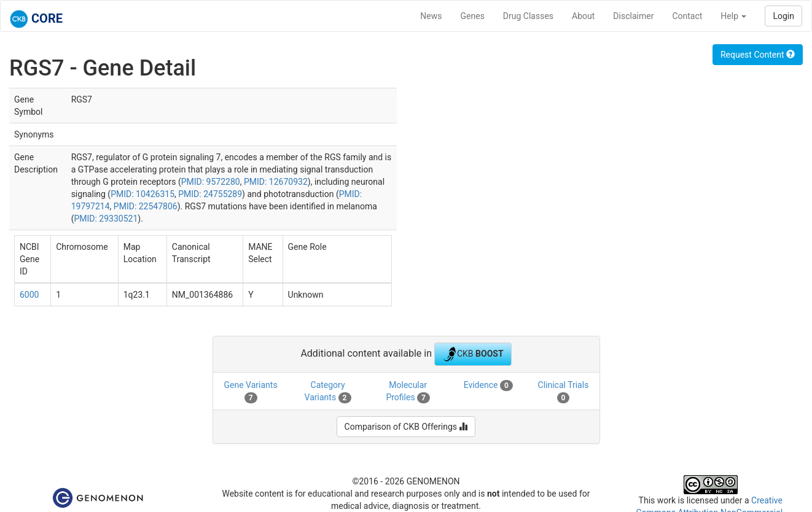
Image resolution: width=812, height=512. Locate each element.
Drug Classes (528, 16)
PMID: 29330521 (106, 219)
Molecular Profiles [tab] (408, 392)
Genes (473, 16)
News (431, 16)
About (583, 16)
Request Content (758, 55)
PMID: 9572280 (211, 182)
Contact (687, 16)
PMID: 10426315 (142, 194)
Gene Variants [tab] (251, 392)
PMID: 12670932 (276, 182)
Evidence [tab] (488, 386)
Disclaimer (633, 16)
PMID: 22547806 (146, 206)
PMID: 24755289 (210, 194)
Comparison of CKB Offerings (406, 427)
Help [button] (733, 16)
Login (783, 16)
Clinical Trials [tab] (564, 392)
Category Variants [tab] (328, 392)
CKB (473, 354)
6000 (29, 295)
